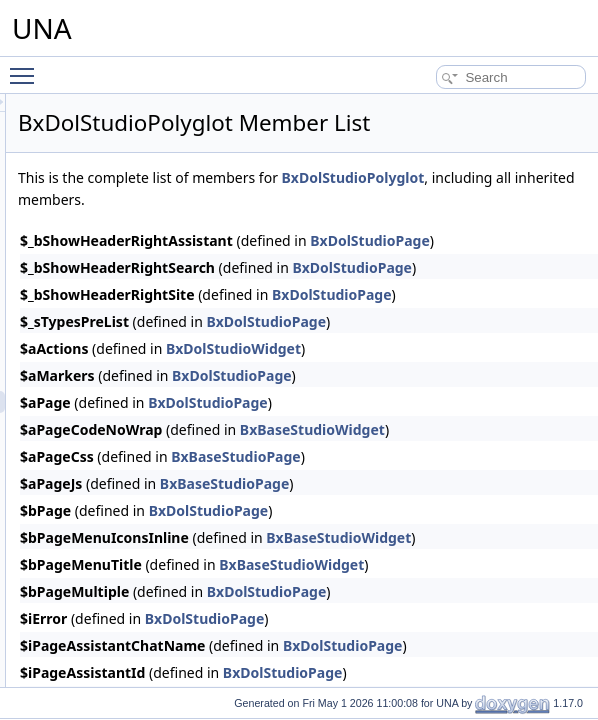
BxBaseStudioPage (485, 506)
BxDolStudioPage (516, 371)
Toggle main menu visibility (27, 67)
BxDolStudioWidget (483, 398)
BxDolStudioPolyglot (339, 227)
